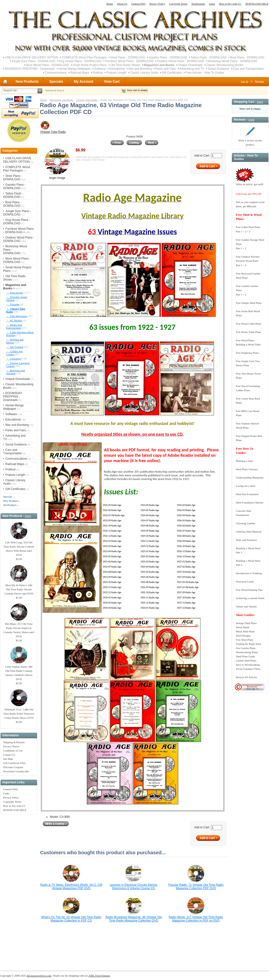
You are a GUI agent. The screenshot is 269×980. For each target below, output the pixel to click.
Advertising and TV (192, 69)
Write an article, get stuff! (250, 184)
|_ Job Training (15, 347)
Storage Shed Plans (246, 623)
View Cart (112, 81)
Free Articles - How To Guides (205, 73)
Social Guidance (218, 69)
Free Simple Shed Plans (249, 303)
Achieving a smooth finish (250, 598)
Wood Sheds (242, 627)
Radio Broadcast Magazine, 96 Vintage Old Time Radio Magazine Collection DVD (134, 919)
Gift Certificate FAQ (14, 763)
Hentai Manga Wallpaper (75, 69)
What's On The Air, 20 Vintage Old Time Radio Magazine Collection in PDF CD (71, 919)
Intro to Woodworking (248, 665)
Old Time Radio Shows (125, 65)
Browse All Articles (246, 677)
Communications (56, 73)
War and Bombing (140, 69)
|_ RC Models (14, 320)
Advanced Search (54, 90)
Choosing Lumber (246, 523)
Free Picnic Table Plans (248, 332)
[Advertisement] (19, 890)
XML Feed (94, 976)
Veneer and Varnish (246, 606)
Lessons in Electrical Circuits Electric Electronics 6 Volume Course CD (133, 887)
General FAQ (138, 4)
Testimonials (198, 4)
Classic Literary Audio (144, 73)
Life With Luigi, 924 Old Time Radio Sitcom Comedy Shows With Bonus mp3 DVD (19, 547)
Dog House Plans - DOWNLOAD (80, 61)
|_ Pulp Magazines (17, 316)
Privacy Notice (11, 746)
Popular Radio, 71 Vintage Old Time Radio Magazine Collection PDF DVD (196, 887)
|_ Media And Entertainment (14, 326)
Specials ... (9, 497)
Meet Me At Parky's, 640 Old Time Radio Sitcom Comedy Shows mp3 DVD (19, 588)
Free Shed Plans (244, 640)
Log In (245, 81)
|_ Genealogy (14, 359)
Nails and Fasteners (246, 540)
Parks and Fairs (166, 69)
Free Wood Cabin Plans (248, 324)
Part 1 (239, 231)
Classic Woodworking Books (225, 65)
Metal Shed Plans (245, 631)
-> (15, 287)
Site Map (8, 759)
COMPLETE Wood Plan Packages (84, 57)
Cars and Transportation (249, 69)
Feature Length (116, 73)
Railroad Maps (80, 73)
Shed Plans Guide (245, 656)
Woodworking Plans (247, 652)
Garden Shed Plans (246, 661)
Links (212, 4)
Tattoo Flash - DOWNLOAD (209, 57)
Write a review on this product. (250, 141)
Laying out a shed (245, 486)
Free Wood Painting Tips (249, 590)
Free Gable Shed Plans (248, 227)
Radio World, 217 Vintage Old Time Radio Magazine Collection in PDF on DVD (196, 919)
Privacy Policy (157, 4)
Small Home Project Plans (90, 65)
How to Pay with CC (230, 4)
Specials (56, 81)
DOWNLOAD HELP (257, 4)
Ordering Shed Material (248, 532)
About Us (122, 4)
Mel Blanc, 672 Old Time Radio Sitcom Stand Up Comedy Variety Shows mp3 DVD (19, 629)
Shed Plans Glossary (247, 469)
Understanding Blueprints (250, 478)
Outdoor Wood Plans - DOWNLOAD (181, 61)
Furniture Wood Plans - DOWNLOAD (129, 61)
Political (98, 73)
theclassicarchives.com (39, 976)
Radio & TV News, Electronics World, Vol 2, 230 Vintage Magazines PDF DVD (71, 887)
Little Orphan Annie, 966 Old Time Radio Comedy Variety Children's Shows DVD (19, 671)
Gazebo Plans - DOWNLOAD (168, 57)
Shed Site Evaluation (247, 494)
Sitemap (105, 976)
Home (110, 4)
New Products (27, 81)
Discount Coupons (13, 767)
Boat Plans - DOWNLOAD (247, 57)
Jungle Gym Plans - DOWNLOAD (34, 61)
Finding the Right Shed (248, 644)
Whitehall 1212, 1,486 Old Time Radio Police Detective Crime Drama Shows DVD (19, 712)
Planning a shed (244, 461)
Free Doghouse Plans (247, 353)
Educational (117, 69)
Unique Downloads (190, 65)
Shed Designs (243, 636)
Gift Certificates (172, 73)
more (28, 516)
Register (260, 81)
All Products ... (11, 505)
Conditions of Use (13, 751)
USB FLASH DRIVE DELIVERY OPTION (31, 57)
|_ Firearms (13, 304)
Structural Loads (245, 581)
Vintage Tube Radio (87, 100)
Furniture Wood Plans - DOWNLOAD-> (18, 230)
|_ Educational (15, 293)
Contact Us (9, 755)
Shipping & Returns (14, 742)
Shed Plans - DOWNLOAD (128, 57)
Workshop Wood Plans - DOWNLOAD (233, 61)
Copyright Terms (178, 4)
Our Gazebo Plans (246, 648)
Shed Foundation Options (249, 502)
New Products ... (12, 501)
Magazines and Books (62, 100)
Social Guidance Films (248, 669)
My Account (84, 81)
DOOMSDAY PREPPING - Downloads (30, 69)
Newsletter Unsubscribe (16, 771)
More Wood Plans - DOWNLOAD (48, 65)
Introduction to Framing (249, 573)
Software (100, 69)
